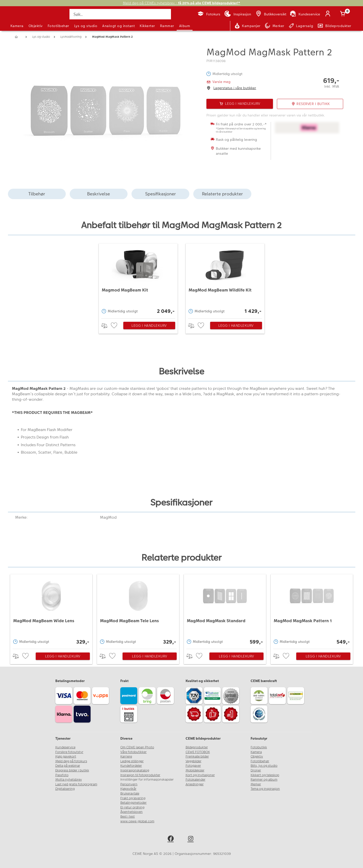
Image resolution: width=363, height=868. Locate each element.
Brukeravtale (130, 794)
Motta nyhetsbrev (69, 780)
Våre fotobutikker (133, 752)
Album (185, 26)
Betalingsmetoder (133, 803)
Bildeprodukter (197, 747)
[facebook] (172, 839)
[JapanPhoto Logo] (24, 18)
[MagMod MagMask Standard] (225, 610)
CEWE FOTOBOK (198, 752)
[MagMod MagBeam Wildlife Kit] (225, 280)
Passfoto (62, 775)
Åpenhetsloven (132, 812)
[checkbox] (115, 326)
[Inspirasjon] (238, 14)
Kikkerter (147, 26)
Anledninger (195, 784)
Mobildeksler (195, 770)
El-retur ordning (132, 807)
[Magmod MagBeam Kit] (138, 280)
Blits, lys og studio (264, 766)
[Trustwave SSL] (213, 696)
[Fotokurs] (209, 14)
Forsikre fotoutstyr (69, 752)
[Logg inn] (329, 14)
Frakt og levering (133, 798)
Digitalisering (65, 789)
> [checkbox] (106, 326)
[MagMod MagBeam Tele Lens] (138, 610)
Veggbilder (194, 761)
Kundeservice (65, 747)
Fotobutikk (259, 747)
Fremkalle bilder (197, 757)
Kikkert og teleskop (265, 775)
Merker (256, 784)
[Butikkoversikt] (271, 14)
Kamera (17, 26)
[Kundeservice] (305, 14)
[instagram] (192, 839)
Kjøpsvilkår (128, 789)
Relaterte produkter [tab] (222, 194)
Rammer (167, 26)
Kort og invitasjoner (200, 775)
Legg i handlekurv (149, 325)
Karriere (126, 757)
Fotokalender (196, 780)
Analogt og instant (118, 26)
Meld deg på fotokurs (71, 761)
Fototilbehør (58, 26)
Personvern (129, 784)
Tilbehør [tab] (37, 194)
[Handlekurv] (344, 14)
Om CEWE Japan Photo (137, 747)
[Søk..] (120, 14)
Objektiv (36, 26)
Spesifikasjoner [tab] (161, 194)
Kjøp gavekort (66, 757)
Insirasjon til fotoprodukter (140, 775)
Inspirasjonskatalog (135, 770)
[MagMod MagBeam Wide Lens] (51, 610)
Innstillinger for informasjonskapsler (147, 780)
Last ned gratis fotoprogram (76, 784)
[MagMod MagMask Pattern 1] (312, 610)
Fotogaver (193, 766)
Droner (256, 770)
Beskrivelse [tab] (99, 194)
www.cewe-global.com (137, 821)
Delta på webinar (68, 766)
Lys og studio (86, 26)
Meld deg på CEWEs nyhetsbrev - (181, 3)
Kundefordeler (131, 766)
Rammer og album (264, 780)
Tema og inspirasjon (265, 789)
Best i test (128, 817)
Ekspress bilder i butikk (72, 770)
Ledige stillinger (132, 761)
